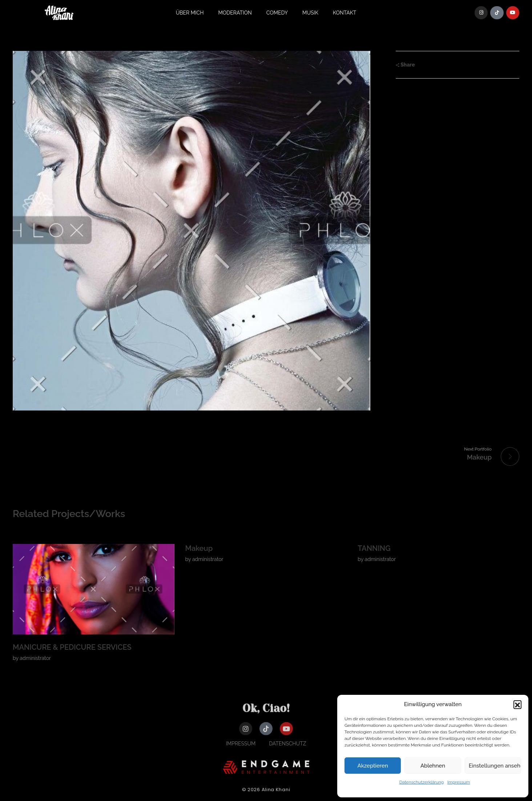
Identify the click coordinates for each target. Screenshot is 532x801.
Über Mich (190, 13)
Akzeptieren (373, 766)
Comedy (277, 13)
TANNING (374, 548)
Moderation (235, 13)
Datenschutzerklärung (422, 782)
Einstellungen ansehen (495, 766)
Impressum (459, 782)
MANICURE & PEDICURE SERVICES (72, 647)
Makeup (199, 548)
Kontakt (344, 13)
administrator (35, 658)
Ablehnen (433, 766)
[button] (517, 704)
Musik (310, 13)
